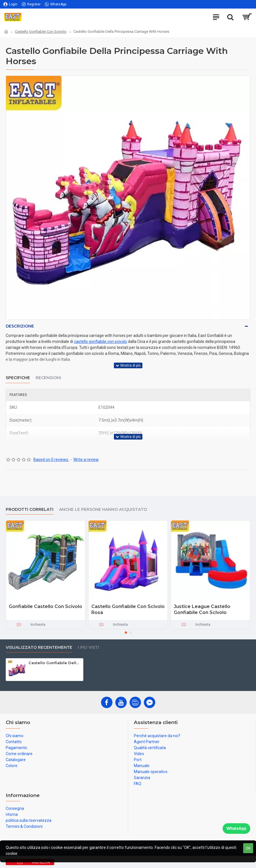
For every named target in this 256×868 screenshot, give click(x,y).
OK (248, 848)
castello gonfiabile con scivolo (100, 341)
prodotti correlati (30, 510)
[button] (126, 633)
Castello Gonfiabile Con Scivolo (41, 31)
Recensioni (48, 378)
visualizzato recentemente (39, 648)
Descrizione (20, 326)
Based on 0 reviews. (51, 460)
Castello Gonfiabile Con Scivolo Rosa (128, 609)
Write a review (86, 460)
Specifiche (18, 378)
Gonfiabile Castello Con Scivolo (46, 606)
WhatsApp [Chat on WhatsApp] (236, 828)
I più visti (88, 648)
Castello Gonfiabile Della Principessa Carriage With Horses (55, 663)
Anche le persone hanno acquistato (103, 510)
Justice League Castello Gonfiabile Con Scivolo (202, 609)
